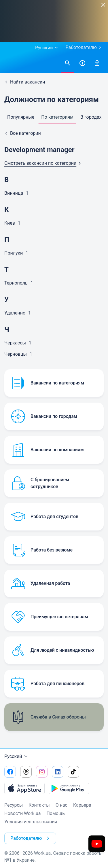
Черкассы (15, 343)
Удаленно (15, 313)
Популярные (21, 117)
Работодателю (85, 48)
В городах (91, 117)
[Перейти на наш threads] (26, 772)
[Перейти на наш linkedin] (58, 772)
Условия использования (31, 822)
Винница (14, 193)
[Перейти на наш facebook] (10, 772)
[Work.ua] (10, 63)
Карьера (82, 805)
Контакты (39, 805)
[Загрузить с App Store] (24, 788)
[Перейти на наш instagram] (42, 772)
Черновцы (16, 354)
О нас (61, 805)
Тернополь (16, 283)
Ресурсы (14, 805)
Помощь (55, 813)
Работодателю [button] (31, 838)
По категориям (57, 117)
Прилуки (14, 253)
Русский (17, 757)
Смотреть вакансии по (44, 163)
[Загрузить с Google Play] (69, 788)
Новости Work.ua (22, 813)
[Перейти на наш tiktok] (73, 772)
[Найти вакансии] (68, 63)
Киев (10, 223)
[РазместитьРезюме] (82, 63)
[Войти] (97, 63)
